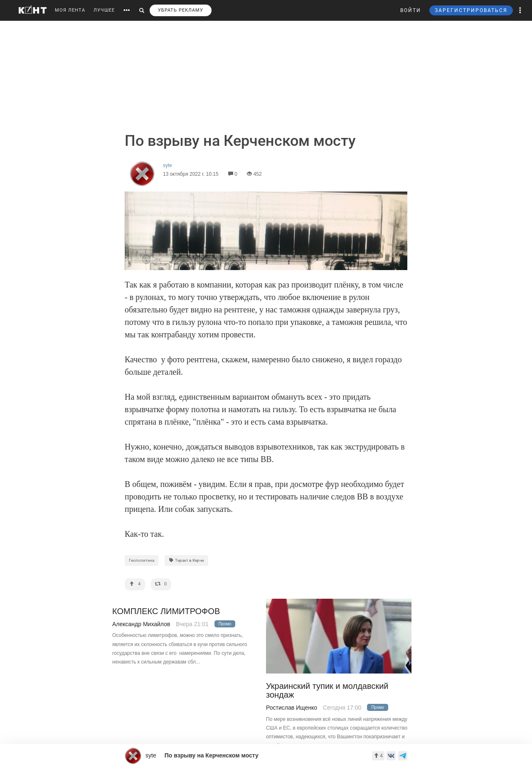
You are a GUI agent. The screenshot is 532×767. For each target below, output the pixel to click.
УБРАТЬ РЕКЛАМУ (181, 10)
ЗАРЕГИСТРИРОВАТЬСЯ (471, 10)
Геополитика (142, 560)
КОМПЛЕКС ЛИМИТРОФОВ (166, 611)
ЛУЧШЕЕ (104, 10)
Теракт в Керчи (186, 560)
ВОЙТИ (411, 10)
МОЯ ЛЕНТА (70, 10)
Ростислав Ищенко (292, 708)
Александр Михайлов (141, 624)
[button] (520, 10)
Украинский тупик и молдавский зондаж (327, 691)
